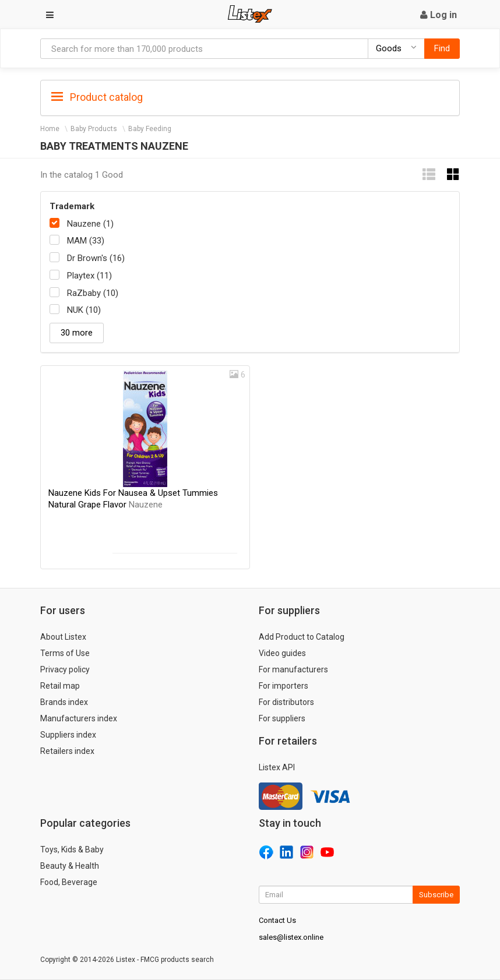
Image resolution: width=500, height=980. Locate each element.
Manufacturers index (79, 718)
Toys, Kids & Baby (72, 849)
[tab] (250, 96)
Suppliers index (68, 735)
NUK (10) (84, 310)
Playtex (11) (89, 276)
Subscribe (436, 895)
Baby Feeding (150, 129)
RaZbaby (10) (93, 293)
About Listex (63, 637)
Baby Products (94, 129)
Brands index (64, 702)
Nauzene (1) (90, 224)
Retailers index (67, 751)
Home (50, 129)
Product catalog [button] (97, 97)
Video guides (282, 653)
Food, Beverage (69, 882)
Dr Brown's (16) (96, 258)
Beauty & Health (70, 866)
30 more (77, 333)
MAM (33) (86, 241)
